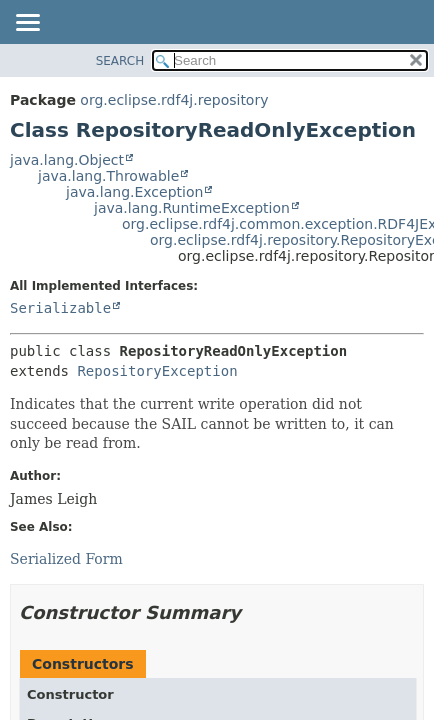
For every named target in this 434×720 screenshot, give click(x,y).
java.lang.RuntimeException (192, 208)
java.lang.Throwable (108, 176)
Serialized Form (66, 559)
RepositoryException (157, 371)
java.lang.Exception (134, 192)
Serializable (60, 308)
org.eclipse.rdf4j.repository (174, 100)
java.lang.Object (67, 160)
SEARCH (120, 61)
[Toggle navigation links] (27, 24)
